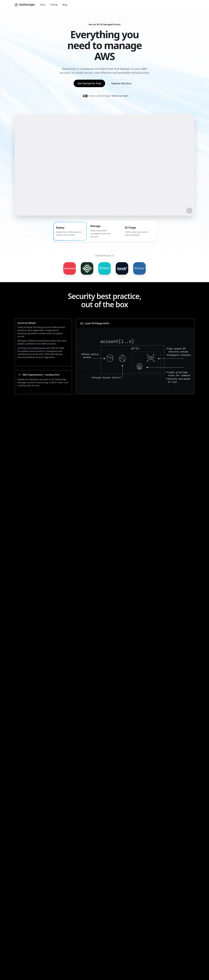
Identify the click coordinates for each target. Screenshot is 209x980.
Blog (65, 5)
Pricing (54, 5)
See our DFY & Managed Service (104, 24)
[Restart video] (189, 211)
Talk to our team (120, 96)
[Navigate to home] (25, 5)
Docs (43, 5)
